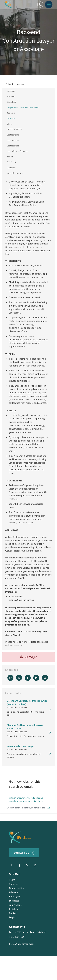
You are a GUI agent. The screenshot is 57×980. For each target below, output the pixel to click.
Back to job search (18, 84)
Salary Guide (15, 905)
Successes (14, 901)
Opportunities (16, 888)
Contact (13, 913)
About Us (14, 884)
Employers (15, 896)
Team (12, 880)
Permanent (11, 118)
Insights (13, 909)
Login (12, 917)
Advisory (13, 892)
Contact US (21, 853)
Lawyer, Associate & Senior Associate (23, 107)
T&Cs (48, 808)
